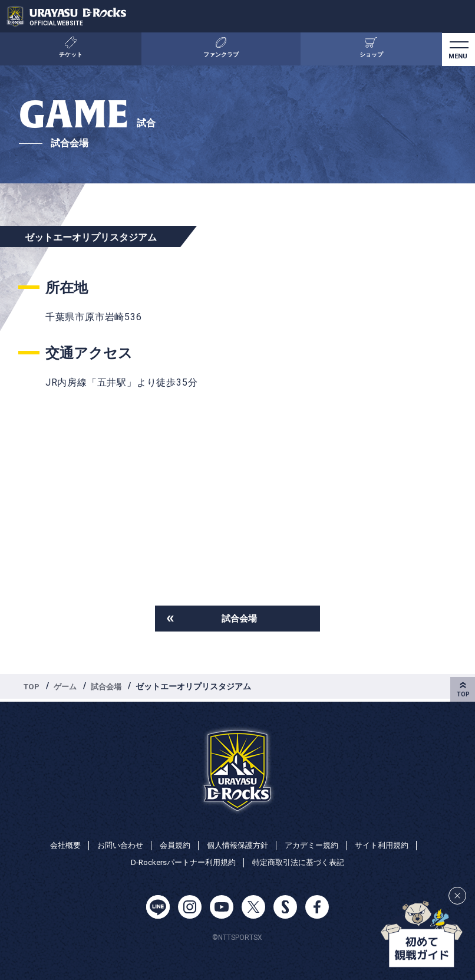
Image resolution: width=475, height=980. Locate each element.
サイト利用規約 (390, 844)
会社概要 (56, 844)
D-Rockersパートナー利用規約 (179, 862)
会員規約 (171, 844)
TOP (32, 688)
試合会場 (239, 619)
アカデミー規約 (316, 844)
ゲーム (68, 688)
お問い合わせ (114, 844)
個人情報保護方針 (237, 844)
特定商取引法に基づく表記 (302, 862)
